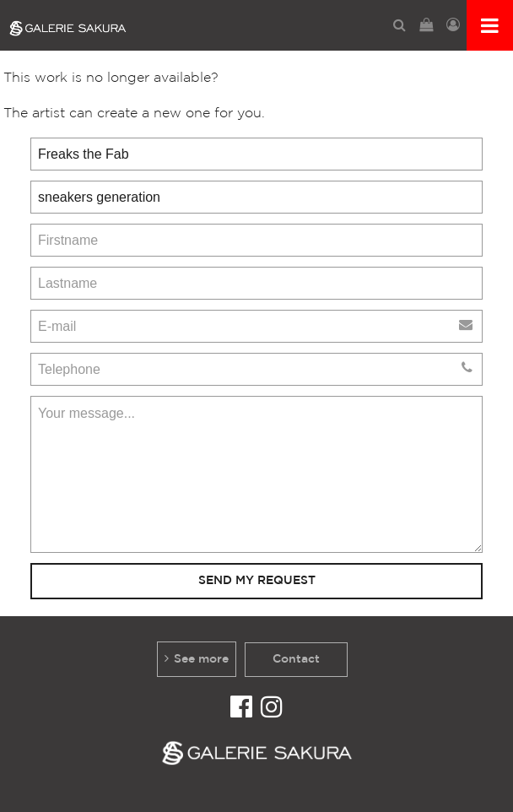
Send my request (257, 580)
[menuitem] (400, 25)
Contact (296, 659)
